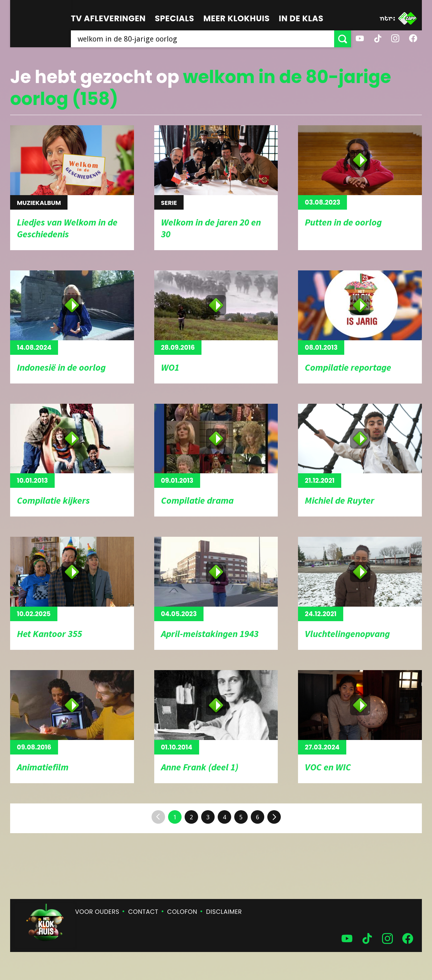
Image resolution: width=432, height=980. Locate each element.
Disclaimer (224, 912)
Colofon (182, 912)
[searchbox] (202, 39)
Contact (143, 912)
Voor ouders (97, 912)
